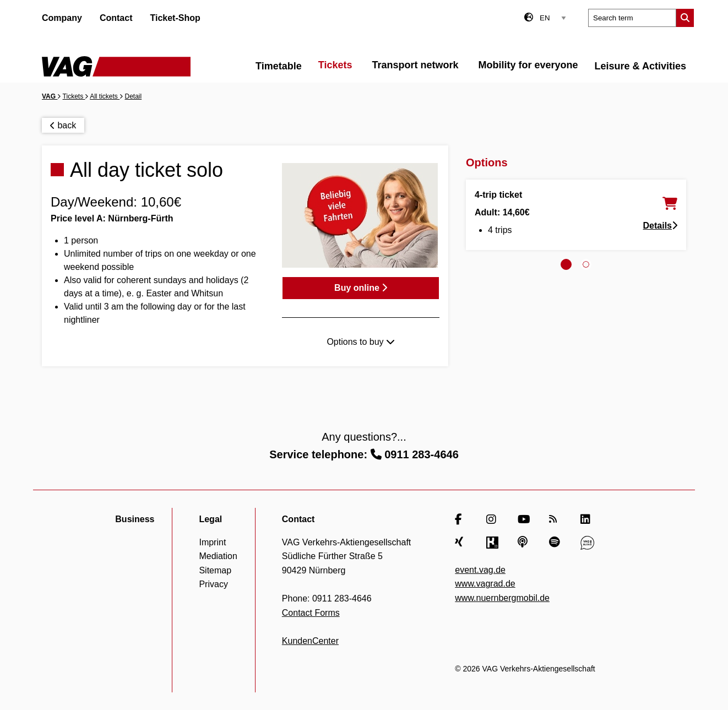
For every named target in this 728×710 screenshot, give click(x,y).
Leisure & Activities (640, 66)
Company (62, 18)
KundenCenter (310, 641)
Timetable (279, 66)
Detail (134, 96)
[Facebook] (462, 519)
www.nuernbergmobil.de (502, 598)
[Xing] (462, 543)
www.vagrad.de (485, 584)
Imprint (212, 542)
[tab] (566, 264)
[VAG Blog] (587, 543)
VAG (50, 96)
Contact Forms (311, 613)
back (63, 125)
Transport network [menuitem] (415, 65)
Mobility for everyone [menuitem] (528, 65)
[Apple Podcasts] (525, 543)
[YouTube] (525, 519)
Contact (116, 18)
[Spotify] (556, 543)
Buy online (361, 288)
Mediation (218, 556)
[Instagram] (493, 519)
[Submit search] (685, 18)
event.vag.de (480, 570)
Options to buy (361, 342)
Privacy (213, 584)
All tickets (105, 96)
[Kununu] (493, 543)
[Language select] (553, 18)
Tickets (74, 96)
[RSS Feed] (556, 519)
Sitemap (215, 570)
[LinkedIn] (587, 519)
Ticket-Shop (175, 18)
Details (660, 226)
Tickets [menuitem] (335, 65)
